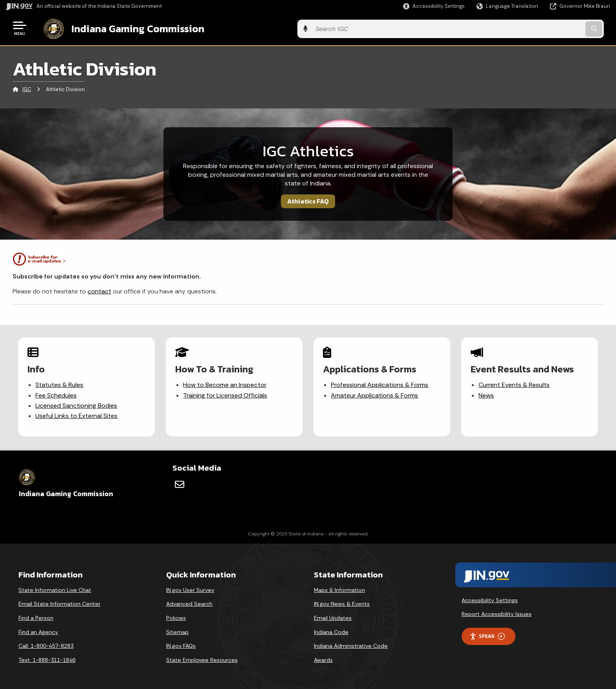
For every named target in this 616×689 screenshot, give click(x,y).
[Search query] (540, 28)
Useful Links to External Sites (77, 415)
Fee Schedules (56, 394)
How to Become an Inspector (225, 384)
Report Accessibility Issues (497, 611)
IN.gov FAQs (181, 643)
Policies (176, 615)
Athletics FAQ (308, 200)
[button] (434, 6)
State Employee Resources (202, 657)
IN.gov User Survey (190, 587)
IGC (27, 88)
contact (99, 290)
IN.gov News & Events (342, 601)
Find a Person (36, 615)
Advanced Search (189, 601)
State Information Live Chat (55, 587)
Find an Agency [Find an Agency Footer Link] (38, 629)
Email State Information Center (60, 601)
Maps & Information (339, 587)
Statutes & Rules (60, 384)
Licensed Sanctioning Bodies (77, 404)
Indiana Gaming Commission (130, 28)
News (487, 394)
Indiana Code (331, 629)
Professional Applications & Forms (380, 384)
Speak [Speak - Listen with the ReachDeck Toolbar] (487, 633)
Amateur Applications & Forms (375, 394)
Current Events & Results (514, 384)
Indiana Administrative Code (351, 643)
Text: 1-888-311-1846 (47, 657)
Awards (323, 657)
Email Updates (333, 615)
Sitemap (177, 629)
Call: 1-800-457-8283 (46, 643)
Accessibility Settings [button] (490, 597)
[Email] (180, 481)
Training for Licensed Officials (225, 394)
